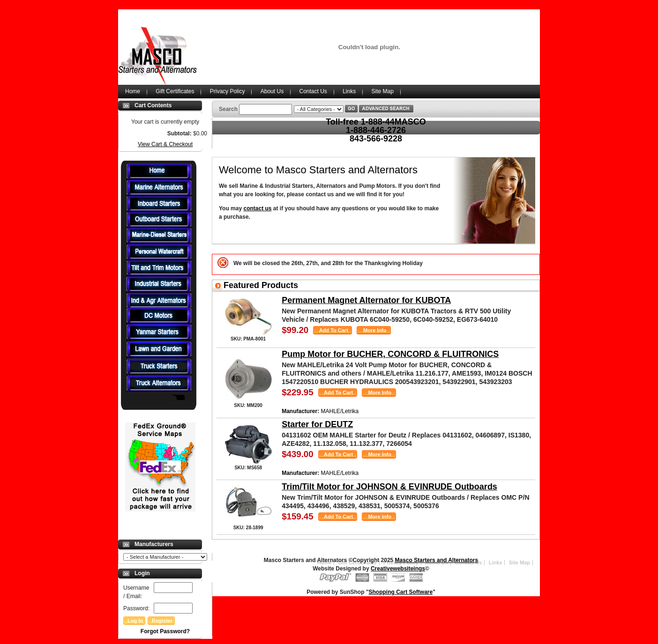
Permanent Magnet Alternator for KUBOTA (366, 300)
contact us (257, 208)
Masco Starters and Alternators (437, 560)
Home (133, 91)
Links (349, 91)
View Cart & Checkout (165, 144)
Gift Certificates (175, 91)
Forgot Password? (165, 631)
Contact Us (313, 91)
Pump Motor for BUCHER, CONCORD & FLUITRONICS (390, 354)
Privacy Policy (228, 91)
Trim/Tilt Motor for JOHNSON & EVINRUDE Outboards (389, 487)
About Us (272, 91)
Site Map (383, 91)
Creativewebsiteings (398, 569)
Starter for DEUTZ (317, 424)
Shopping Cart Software (401, 592)
